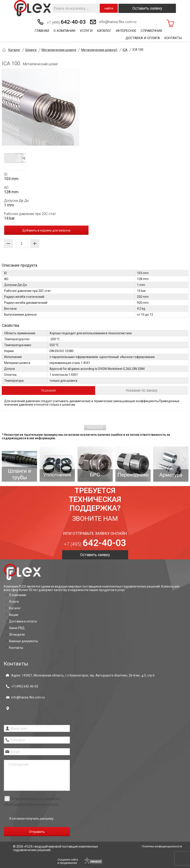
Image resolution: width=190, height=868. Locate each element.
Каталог (104, 31)
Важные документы (23, 641)
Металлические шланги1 (99, 50)
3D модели (17, 635)
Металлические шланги (59, 50)
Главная (42, 31)
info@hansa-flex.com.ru (118, 22)
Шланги (31, 50)
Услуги (86, 31)
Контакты (173, 38)
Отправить (37, 832)
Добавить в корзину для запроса (46, 230)
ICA (125, 50)
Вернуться (95, 427)
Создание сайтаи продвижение (68, 861)
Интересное (126, 31)
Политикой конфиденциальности (31, 804)
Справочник (151, 31)
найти (109, 8)
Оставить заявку (147, 8)
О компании (64, 31)
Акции (14, 615)
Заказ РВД (17, 628)
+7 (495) (66, 22)
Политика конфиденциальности (162, 846)
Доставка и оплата (143, 38)
